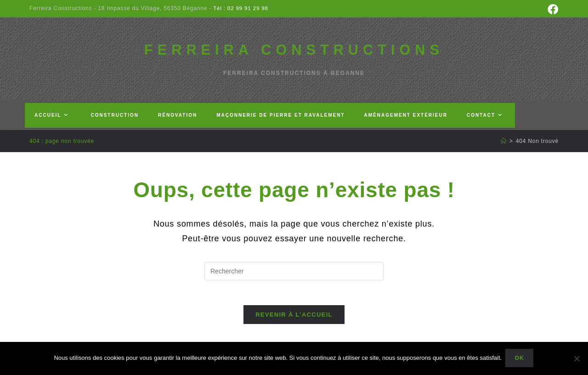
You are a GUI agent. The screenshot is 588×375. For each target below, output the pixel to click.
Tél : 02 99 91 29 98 (240, 8)
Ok (520, 359)
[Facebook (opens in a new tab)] (551, 10)
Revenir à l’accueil (294, 322)
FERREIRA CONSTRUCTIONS (294, 52)
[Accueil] (504, 146)
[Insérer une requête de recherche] (294, 276)
